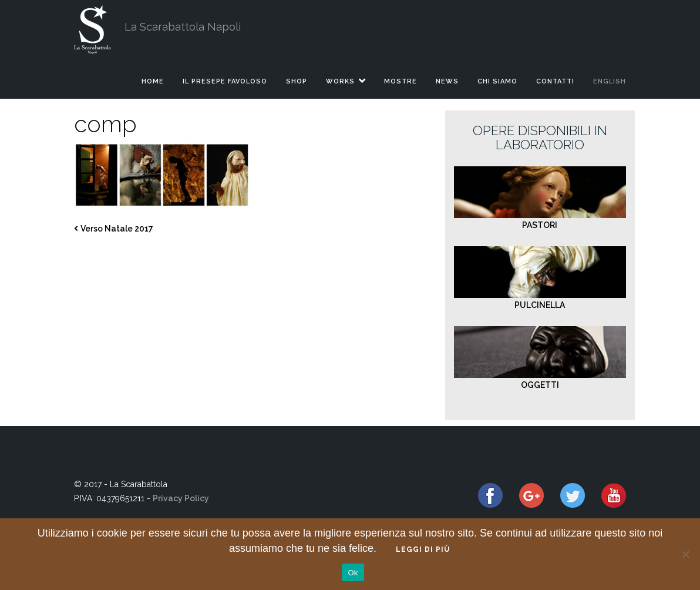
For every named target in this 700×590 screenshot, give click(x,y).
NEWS (447, 81)
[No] (685, 554)
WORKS (340, 81)
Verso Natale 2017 (117, 229)
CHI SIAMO (497, 81)
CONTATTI (555, 81)
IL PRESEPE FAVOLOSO (225, 81)
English (610, 81)
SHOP (297, 81)
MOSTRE (401, 81)
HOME (153, 81)
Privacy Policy (181, 498)
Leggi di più (423, 549)
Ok (353, 573)
